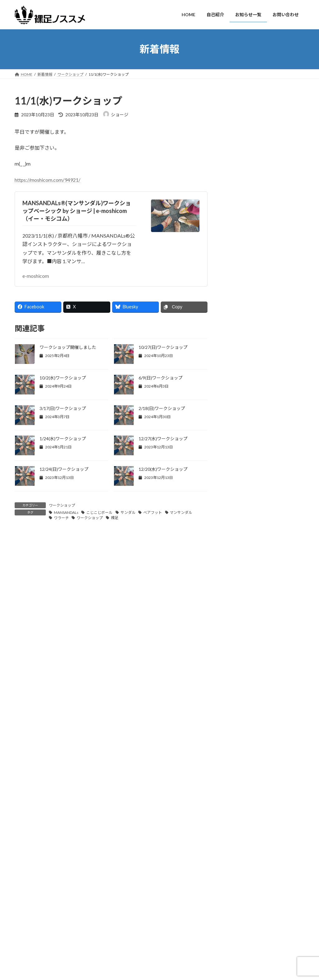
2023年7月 (239, 732)
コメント (28, 573)
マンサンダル (181, 512)
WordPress (126, 974)
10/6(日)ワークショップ (281, 369)
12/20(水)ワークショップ (163, 469)
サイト (22, 713)
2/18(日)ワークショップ (162, 408)
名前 (23, 647)
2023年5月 (239, 757)
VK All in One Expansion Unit (200, 974)
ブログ (235, 445)
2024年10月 (240, 593)
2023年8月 (239, 719)
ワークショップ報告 (248, 470)
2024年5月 (239, 631)
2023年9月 (239, 706)
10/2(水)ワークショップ (63, 378)
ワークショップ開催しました (68, 347)
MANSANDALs (66, 512)
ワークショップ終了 (277, 149)
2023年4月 (239, 770)
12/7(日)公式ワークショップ (243, 909)
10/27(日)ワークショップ (163, 347)
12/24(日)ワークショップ (64, 469)
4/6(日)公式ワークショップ (242, 925)
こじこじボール (99, 512)
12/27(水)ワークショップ (163, 439)
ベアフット (153, 512)
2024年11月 (240, 580)
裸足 (115, 518)
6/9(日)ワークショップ (161, 378)
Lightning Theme (158, 974)
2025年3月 (239, 542)
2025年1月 (239, 567)
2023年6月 (239, 744)
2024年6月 (239, 618)
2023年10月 (240, 694)
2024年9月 (239, 605)
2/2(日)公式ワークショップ (242, 942)
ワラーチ (61, 518)
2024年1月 (239, 656)
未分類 (235, 483)
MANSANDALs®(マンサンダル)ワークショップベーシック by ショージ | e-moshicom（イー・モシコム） (77, 211)
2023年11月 (240, 681)
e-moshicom (36, 276)
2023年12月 (240, 669)
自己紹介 (126, 917)
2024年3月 (239, 643)
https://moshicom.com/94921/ (48, 180)
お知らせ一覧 (129, 927)
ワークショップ (62, 505)
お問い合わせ (32, 870)
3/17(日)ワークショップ (63, 408)
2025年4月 (239, 529)
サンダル (128, 512)
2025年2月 (239, 555)
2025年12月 (240, 517)
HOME (124, 906)
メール (25, 680)
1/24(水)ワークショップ (63, 439)
